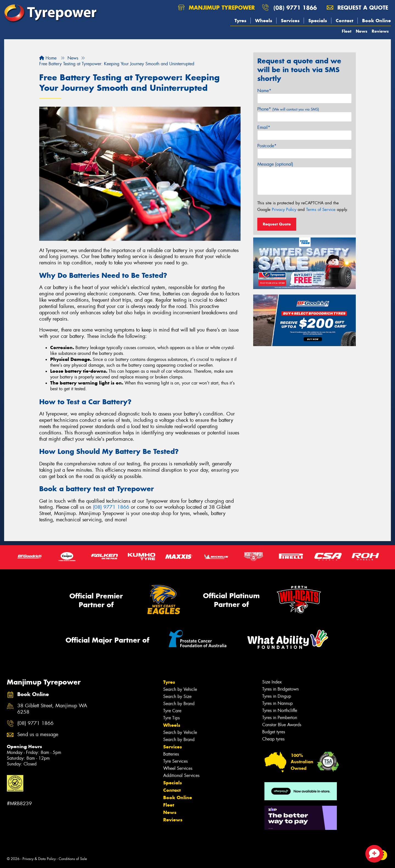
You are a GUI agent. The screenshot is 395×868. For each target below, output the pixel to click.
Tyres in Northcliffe (280, 710)
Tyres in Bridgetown (280, 689)
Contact (345, 21)
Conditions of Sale (73, 859)
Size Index (272, 682)
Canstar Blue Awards (282, 725)
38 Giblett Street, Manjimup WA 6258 (52, 709)
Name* (264, 91)
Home (48, 58)
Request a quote (357, 8)
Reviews (380, 31)
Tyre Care (172, 711)
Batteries (171, 754)
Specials (318, 21)
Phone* (288, 109)
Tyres (240, 21)
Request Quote (277, 224)
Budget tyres (274, 732)
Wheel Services (178, 768)
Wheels (264, 21)
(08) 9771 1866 (295, 8)
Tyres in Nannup (277, 703)
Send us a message (38, 735)
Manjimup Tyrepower (216, 8)
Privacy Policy (284, 210)
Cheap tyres (273, 739)
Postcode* (267, 146)
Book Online (376, 21)
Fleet (347, 31)
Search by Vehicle (180, 689)
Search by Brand (179, 704)
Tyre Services (175, 761)
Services (290, 21)
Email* (264, 127)
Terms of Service (321, 210)
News (362, 31)
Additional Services (181, 775)
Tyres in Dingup (277, 696)
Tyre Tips (171, 718)
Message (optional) (275, 164)
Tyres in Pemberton (280, 718)
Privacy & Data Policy (39, 859)
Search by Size (177, 696)
